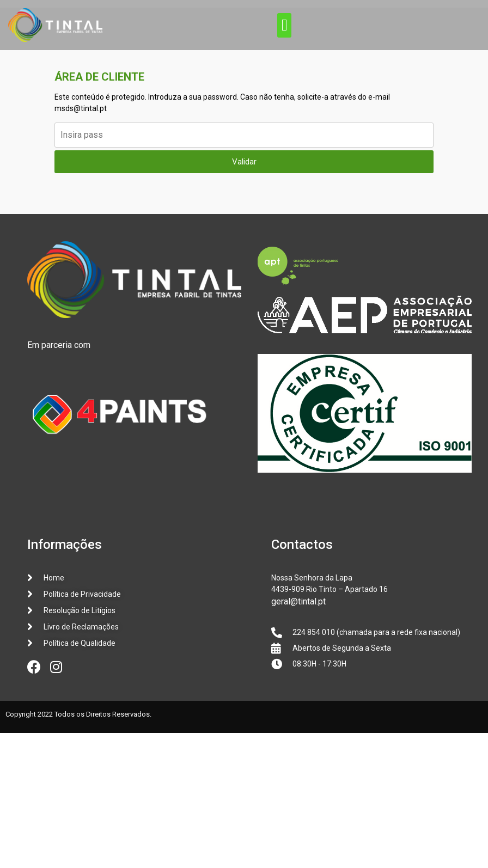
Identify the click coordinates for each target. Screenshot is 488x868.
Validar (244, 162)
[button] (284, 25)
